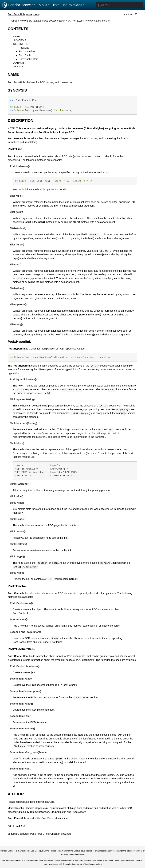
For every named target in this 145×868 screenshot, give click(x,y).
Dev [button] (54, 5)
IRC (139, 860)
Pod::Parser (48, 818)
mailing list (129, 860)
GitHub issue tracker (83, 851)
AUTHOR (19, 63)
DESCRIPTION (22, 44)
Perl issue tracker (112, 860)
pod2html (66, 834)
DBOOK (44, 851)
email (97, 851)
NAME (17, 36)
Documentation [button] (72, 5)
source (29, 14)
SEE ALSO (19, 67)
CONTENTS (18, 29)
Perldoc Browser (19, 5)
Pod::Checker (52, 834)
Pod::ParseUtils (16, 14)
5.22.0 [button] (43, 5)
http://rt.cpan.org (45, 802)
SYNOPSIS (20, 40)
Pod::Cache (25, 55)
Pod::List (24, 48)
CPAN (36, 14)
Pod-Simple (46, 132)
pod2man (88, 808)
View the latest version (98, 21)
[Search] (119, 5)
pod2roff (103, 808)
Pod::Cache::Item (28, 59)
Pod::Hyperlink (27, 51)
